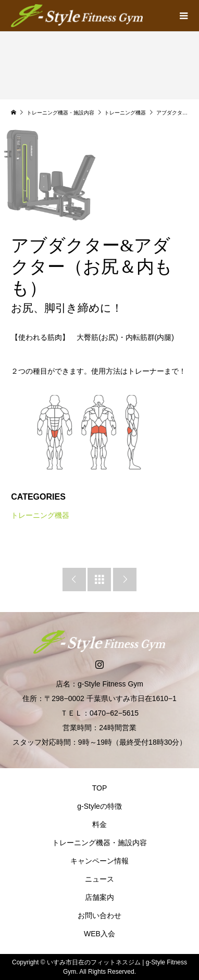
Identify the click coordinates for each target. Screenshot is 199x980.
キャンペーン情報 (99, 861)
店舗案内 (99, 897)
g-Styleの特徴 (99, 806)
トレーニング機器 (40, 515)
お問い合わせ (99, 915)
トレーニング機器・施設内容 (99, 843)
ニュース (99, 879)
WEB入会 (99, 934)
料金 (99, 824)
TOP (100, 788)
